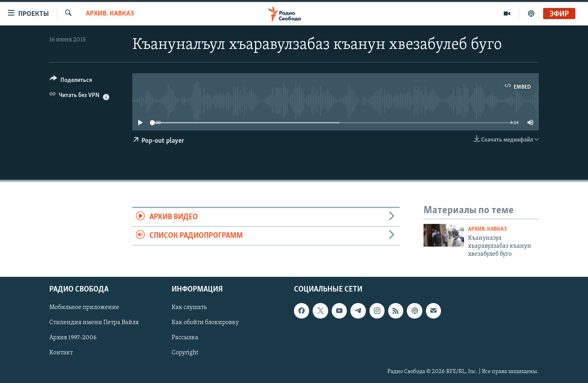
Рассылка (185, 338)
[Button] (71, 81)
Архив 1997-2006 (73, 338)
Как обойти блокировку (205, 323)
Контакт (61, 353)
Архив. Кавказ (110, 14)
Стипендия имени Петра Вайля (94, 323)
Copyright (185, 353)
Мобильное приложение (84, 307)
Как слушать (189, 307)
